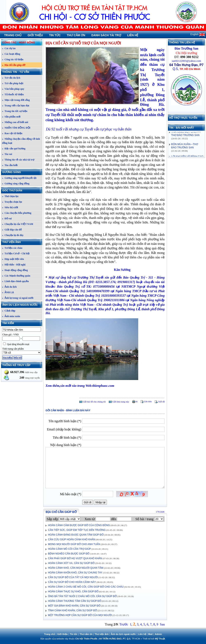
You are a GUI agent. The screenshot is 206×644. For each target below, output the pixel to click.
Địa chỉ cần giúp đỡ (61, 512)
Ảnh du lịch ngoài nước (22, 305)
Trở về (160, 402)
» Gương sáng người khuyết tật (19, 178)
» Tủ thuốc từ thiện (13, 94)
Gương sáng (22, 172)
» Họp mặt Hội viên (13, 259)
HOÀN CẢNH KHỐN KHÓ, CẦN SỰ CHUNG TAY (75, 573)
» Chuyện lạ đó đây (13, 235)
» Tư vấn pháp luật (13, 83)
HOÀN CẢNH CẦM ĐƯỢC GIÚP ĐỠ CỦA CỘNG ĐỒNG (79, 525)
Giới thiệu (35, 35)
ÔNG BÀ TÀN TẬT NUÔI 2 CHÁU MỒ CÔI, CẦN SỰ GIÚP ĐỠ (82, 596)
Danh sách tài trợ (106, 35)
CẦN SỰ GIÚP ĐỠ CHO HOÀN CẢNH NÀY (72, 582)
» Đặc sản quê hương (14, 149)
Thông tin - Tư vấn (22, 72)
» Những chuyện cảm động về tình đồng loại (21, 141)
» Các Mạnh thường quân (16, 276)
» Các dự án (9, 48)
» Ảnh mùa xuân (11, 316)
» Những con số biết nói (15, 122)
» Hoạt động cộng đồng (15, 270)
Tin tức (55, 35)
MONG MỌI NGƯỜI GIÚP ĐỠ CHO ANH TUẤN (74, 544)
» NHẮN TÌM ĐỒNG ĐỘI (16, 128)
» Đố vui (7, 219)
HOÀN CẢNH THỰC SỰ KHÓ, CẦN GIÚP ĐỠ (73, 592)
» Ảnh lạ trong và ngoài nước (18, 298)
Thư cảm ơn (76, 35)
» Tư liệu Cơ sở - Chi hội (16, 253)
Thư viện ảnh (22, 242)
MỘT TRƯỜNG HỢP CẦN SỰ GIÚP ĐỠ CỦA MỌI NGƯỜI (80, 615)
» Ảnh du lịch (9, 287)
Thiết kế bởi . (154, 639)
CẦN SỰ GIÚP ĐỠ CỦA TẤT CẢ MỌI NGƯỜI (73, 577)
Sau (162, 624)
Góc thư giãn (22, 190)
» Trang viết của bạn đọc (16, 106)
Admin (158, 634)
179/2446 (160, 512)
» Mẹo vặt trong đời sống (16, 100)
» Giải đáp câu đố (12, 230)
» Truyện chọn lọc (12, 202)
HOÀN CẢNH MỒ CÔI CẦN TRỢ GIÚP (69, 549)
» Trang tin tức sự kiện (15, 111)
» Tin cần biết (10, 165)
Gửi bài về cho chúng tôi (92, 402)
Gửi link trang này (119, 402)
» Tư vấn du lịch (11, 78)
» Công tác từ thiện (13, 59)
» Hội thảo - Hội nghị (14, 265)
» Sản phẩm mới (11, 117)
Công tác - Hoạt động (22, 42)
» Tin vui (7, 154)
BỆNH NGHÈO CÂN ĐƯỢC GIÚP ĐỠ (69, 554)
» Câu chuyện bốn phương (17, 213)
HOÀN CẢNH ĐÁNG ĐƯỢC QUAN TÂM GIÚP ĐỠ (76, 535)
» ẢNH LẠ (8, 292)
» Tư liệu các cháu (12, 248)
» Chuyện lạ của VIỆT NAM (18, 224)
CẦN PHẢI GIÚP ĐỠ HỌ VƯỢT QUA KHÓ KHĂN (75, 558)
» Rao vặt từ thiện (12, 133)
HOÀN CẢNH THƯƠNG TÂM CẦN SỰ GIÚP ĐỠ (75, 601)
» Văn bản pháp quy (13, 89)
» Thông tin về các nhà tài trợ (18, 160)
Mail (150, 634)
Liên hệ (133, 35)
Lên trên (146, 401)
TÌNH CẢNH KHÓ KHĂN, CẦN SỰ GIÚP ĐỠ (72, 610)
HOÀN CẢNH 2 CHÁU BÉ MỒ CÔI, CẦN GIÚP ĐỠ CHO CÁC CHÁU (86, 587)
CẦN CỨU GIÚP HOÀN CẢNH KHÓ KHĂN (72, 539)
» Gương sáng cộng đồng (16, 184)
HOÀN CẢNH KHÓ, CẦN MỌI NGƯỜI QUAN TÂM (76, 568)
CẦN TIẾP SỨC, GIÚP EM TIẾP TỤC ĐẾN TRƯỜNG (77, 530)
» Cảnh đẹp (9, 311)
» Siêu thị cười (10, 207)
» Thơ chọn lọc (10, 196)
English (198, 34)
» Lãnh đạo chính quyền (15, 281)
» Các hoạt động (11, 54)
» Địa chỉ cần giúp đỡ (14, 65)
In (135, 401)
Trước (124, 624)
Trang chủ (13, 35)
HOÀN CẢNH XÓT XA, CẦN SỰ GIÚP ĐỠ (71, 563)
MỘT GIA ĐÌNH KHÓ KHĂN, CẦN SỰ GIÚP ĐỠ (74, 606)
